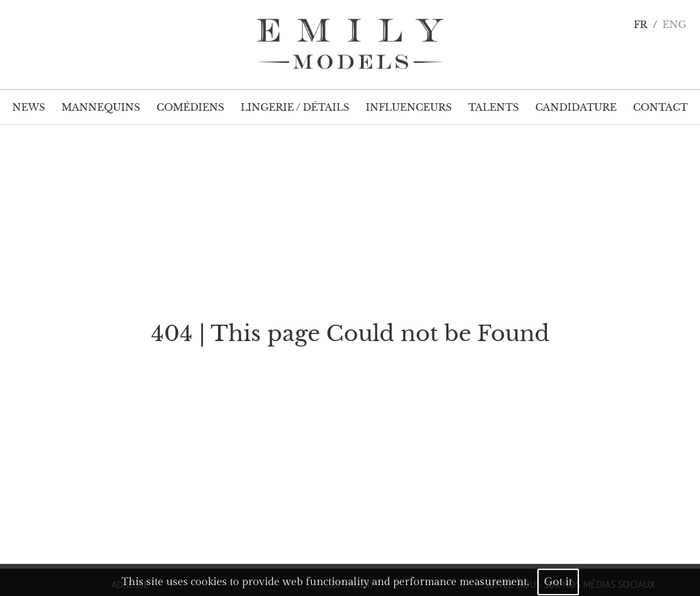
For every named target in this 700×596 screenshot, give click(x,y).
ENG (674, 25)
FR (641, 25)
